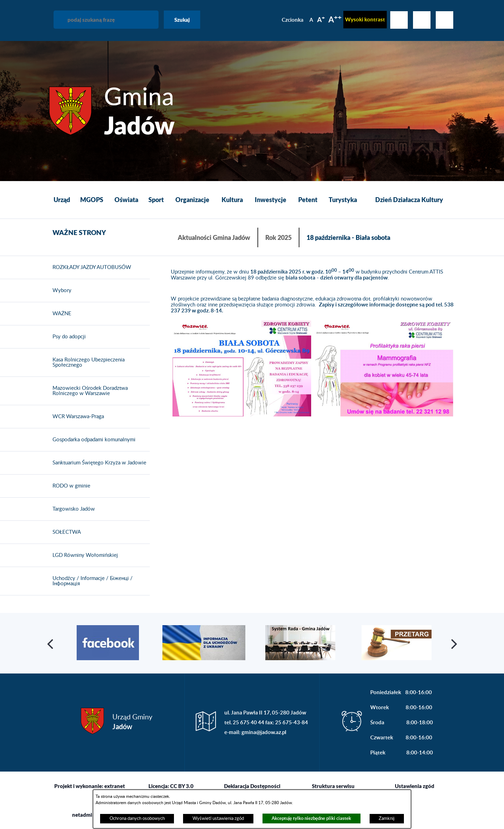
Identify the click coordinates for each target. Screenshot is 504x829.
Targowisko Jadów (72, 509)
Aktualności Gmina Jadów (214, 237)
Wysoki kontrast (365, 19)
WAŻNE (60, 314)
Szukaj (182, 20)
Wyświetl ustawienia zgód (218, 818)
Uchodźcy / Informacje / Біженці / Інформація (91, 581)
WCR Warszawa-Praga (76, 417)
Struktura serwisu (333, 786)
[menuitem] (62, 200)
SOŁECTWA (65, 532)
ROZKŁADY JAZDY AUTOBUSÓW (90, 268)
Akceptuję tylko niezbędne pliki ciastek (311, 818)
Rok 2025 (278, 237)
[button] (242, 369)
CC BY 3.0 (182, 786)
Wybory (60, 291)
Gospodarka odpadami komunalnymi (92, 440)
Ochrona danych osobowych (137, 818)
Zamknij (387, 818)
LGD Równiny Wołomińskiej (83, 555)
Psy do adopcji (67, 337)
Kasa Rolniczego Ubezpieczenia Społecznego (87, 363)
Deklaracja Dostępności (252, 786)
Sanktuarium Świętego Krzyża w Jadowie (98, 463)
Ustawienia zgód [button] (415, 786)
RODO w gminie (70, 486)
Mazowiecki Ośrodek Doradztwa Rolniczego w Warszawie (88, 391)
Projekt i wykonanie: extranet (90, 786)
